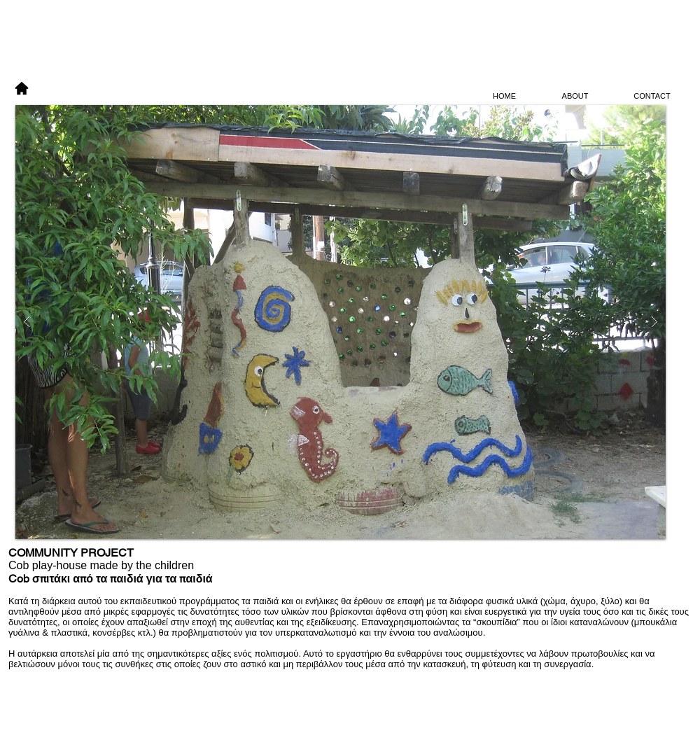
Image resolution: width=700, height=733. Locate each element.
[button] (341, 322)
